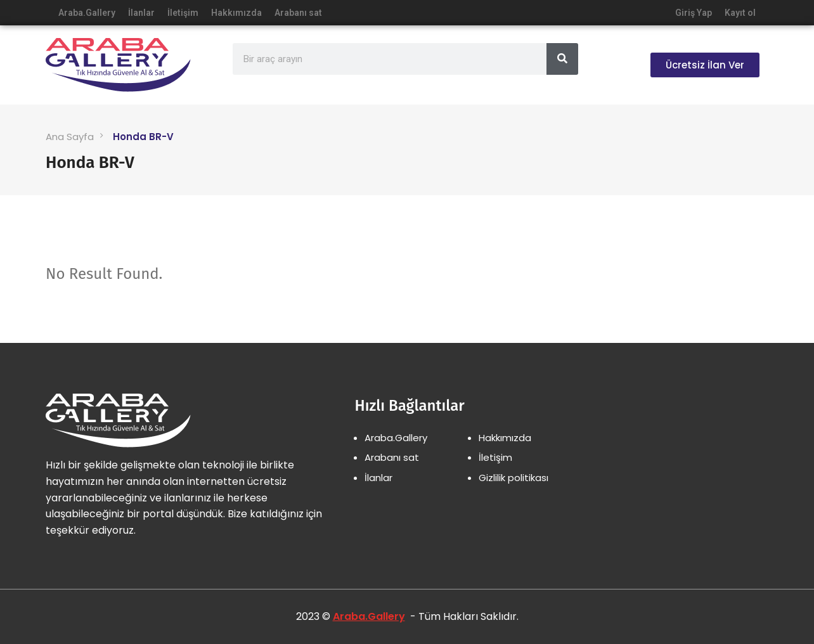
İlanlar (141, 13)
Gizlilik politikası (514, 478)
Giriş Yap (694, 13)
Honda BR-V (143, 137)
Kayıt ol (740, 13)
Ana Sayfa (70, 137)
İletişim (183, 13)
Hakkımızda (236, 13)
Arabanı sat (298, 13)
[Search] (562, 59)
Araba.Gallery (87, 13)
